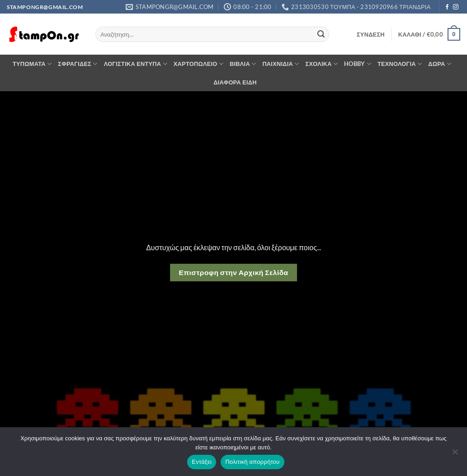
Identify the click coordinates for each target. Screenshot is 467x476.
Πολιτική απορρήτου (252, 462)
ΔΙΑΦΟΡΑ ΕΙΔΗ (235, 82)
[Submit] (321, 34)
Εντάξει (202, 462)
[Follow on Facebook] (447, 7)
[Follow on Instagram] (456, 7)
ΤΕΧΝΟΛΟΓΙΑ (400, 64)
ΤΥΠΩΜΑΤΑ (32, 64)
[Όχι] (455, 454)
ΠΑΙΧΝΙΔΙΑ (281, 64)
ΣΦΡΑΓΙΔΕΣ (78, 64)
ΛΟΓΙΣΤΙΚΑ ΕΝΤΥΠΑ (136, 64)
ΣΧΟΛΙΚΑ (322, 64)
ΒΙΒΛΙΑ (243, 64)
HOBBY (358, 64)
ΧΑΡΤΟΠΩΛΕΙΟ (198, 64)
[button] (371, 34)
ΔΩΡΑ (440, 64)
